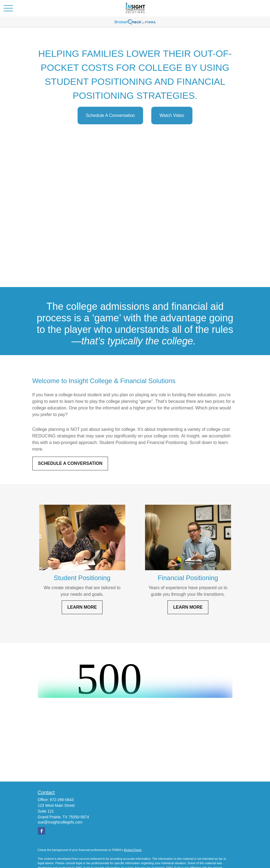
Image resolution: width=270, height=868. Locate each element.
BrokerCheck (133, 850)
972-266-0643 (62, 800)
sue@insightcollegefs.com (60, 822)
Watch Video (172, 115)
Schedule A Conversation (110, 115)
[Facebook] (42, 831)
